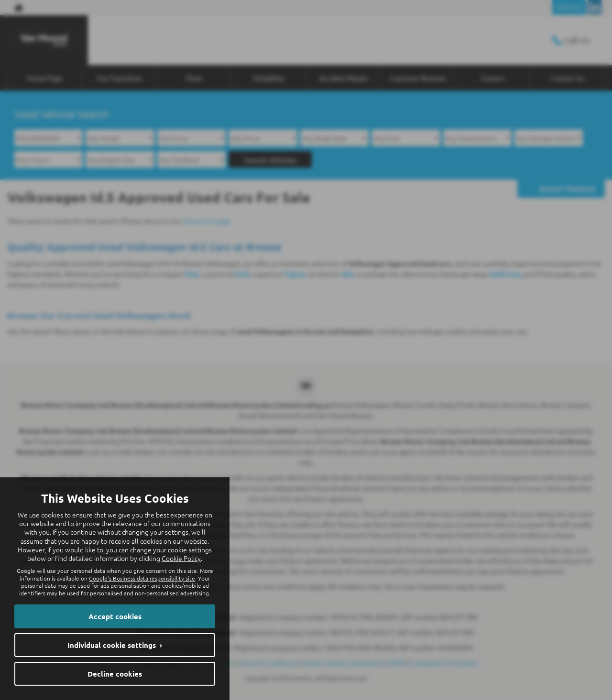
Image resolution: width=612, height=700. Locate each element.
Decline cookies (115, 674)
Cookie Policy (181, 558)
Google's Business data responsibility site (142, 578)
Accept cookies (115, 616)
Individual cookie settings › (115, 645)
